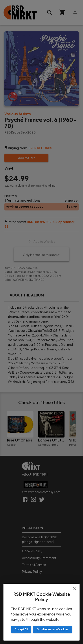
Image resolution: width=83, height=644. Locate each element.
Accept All (21, 629)
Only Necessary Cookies (53, 629)
